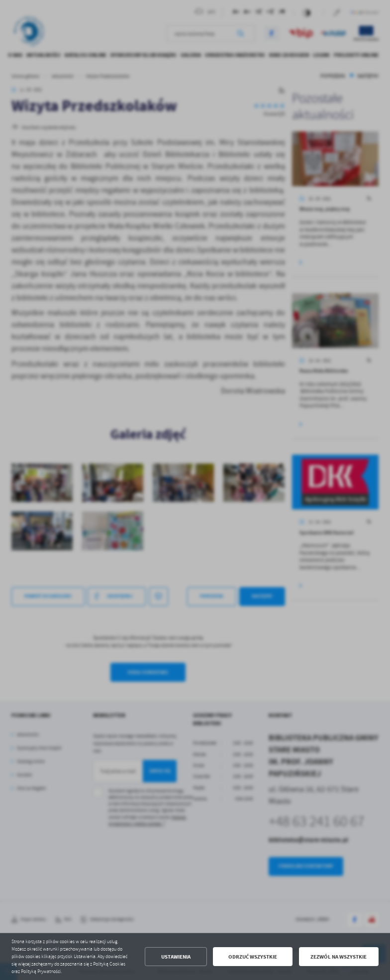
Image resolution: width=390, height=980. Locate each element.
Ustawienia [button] (176, 957)
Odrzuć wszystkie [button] (253, 957)
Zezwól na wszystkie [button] (339, 957)
